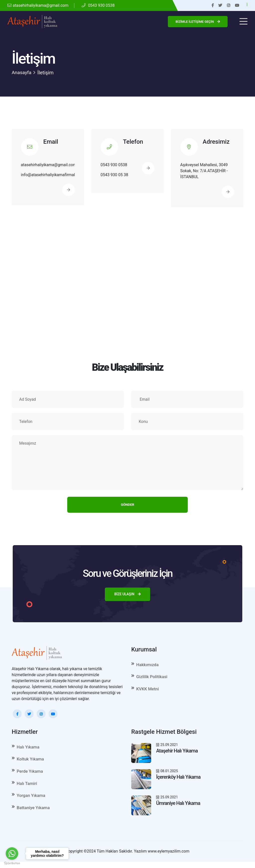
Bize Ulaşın (128, 596)
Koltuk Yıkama (30, 762)
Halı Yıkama (28, 749)
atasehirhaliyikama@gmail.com (38, 5)
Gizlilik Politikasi (152, 680)
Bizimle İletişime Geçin (198, 22)
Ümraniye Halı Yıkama (178, 805)
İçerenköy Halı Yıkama (178, 779)
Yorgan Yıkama (31, 801)
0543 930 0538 (98, 5)
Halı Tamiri (27, 788)
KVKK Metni (148, 693)
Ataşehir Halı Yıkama (177, 753)
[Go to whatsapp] (12, 854)
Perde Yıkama (30, 775)
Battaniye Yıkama (33, 814)
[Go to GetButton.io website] (12, 863)
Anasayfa (22, 73)
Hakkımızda (147, 667)
